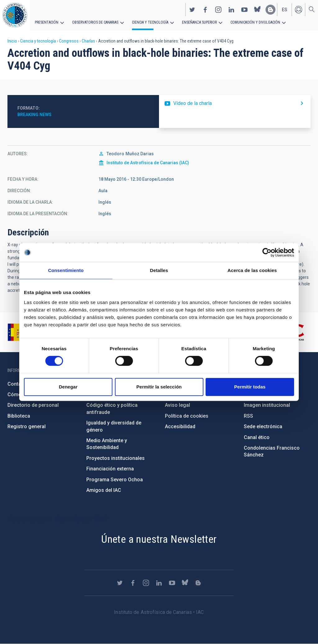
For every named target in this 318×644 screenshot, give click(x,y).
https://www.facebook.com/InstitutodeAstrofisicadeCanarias (205, 10)
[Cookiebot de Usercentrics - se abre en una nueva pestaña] (267, 252)
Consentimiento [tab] (66, 270)
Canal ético (257, 437)
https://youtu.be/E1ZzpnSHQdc (235, 103)
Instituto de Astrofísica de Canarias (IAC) (148, 163)
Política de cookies (187, 416)
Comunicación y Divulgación (255, 22)
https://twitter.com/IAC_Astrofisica (192, 10)
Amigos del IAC (104, 490)
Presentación (47, 22)
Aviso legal (177, 405)
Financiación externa (110, 469)
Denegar (68, 387)
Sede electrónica (263, 426)
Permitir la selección (159, 387)
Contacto (18, 384)
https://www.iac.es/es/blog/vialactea (270, 10)
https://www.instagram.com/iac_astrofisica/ (218, 10)
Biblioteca (19, 416)
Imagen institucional (267, 405)
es (285, 10)
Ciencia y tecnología (150, 22)
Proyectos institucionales (116, 458)
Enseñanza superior (199, 22)
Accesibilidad (180, 426)
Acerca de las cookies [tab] (252, 270)
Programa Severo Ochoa (115, 480)
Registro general (27, 426)
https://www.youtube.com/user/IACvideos (244, 10)
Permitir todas (250, 387)
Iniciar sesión (298, 10)
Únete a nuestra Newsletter (159, 539)
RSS (248, 416)
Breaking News (34, 115)
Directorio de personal (33, 405)
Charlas (88, 41)
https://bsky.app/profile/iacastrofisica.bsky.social (257, 10)
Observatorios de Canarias (95, 22)
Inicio (12, 41)
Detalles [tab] (159, 270)
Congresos (69, 41)
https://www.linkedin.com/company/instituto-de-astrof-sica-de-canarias (231, 10)
